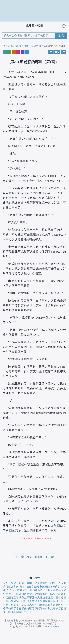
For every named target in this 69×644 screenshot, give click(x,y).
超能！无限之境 (32, 46)
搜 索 (61, 36)
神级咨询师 (14, 612)
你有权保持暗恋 (25, 608)
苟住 (11, 601)
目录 (29, 557)
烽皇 (13, 598)
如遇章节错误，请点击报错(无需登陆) (37, 538)
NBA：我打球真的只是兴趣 (29, 601)
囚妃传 (7, 583)
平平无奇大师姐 (36, 598)
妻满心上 (21, 598)
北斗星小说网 (13, 46)
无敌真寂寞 (46, 605)
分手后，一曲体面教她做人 (19, 594)
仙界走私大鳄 (58, 590)
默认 (57, 52)
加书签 (39, 557)
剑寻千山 (26, 612)
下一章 (49, 557)
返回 (5, 26)
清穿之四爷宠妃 (36, 587)
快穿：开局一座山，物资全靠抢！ (31, 583)
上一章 (20, 557)
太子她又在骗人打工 (18, 590)
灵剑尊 (38, 594)
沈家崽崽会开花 (31, 605)
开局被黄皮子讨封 (40, 590)
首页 (64, 26)
